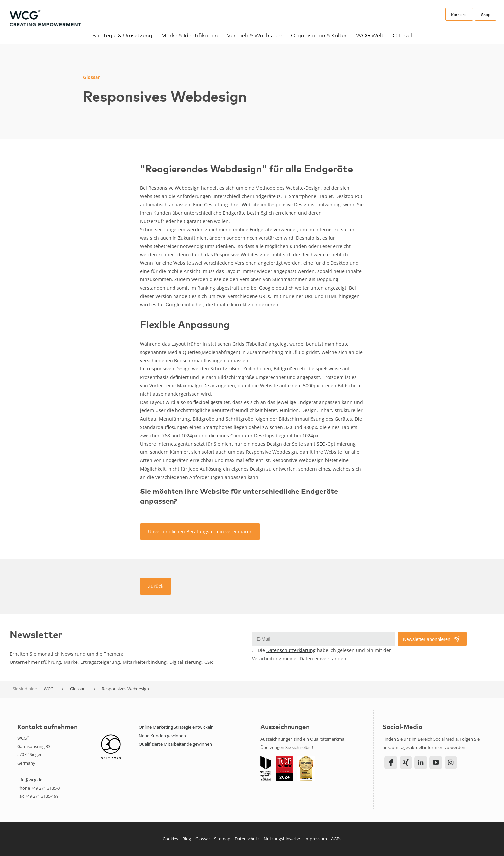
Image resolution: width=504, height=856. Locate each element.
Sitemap (222, 839)
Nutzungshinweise (282, 839)
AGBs (336, 839)
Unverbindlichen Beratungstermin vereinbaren (200, 531)
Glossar (203, 839)
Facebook (391, 763)
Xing (406, 763)
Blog (187, 839)
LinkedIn (421, 763)
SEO (321, 444)
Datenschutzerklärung (291, 650)
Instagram (451, 763)
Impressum (316, 839)
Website (251, 205)
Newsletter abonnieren (427, 639)
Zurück (156, 586)
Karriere (459, 14)
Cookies (170, 839)
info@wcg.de (30, 780)
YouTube (436, 763)
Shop (486, 14)
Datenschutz (247, 839)
